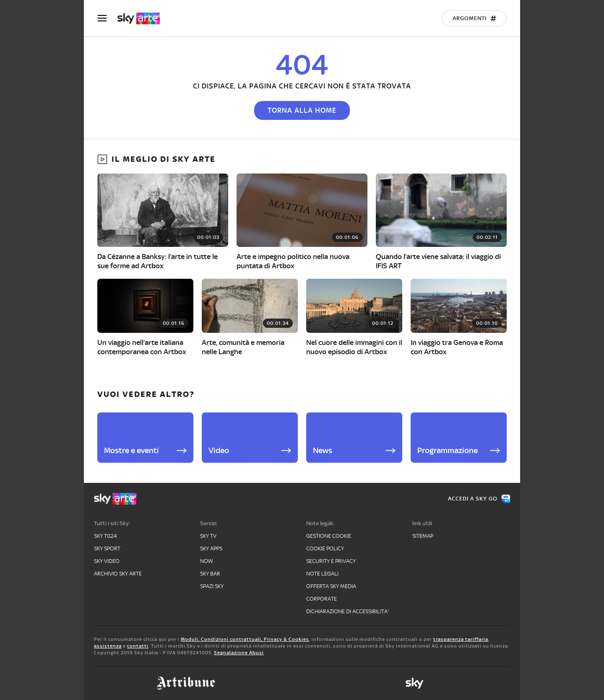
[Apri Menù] (107, 18)
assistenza (108, 646)
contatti (138, 646)
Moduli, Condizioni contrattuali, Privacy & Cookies (245, 639)
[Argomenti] (474, 18)
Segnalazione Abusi (239, 653)
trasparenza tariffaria (461, 639)
